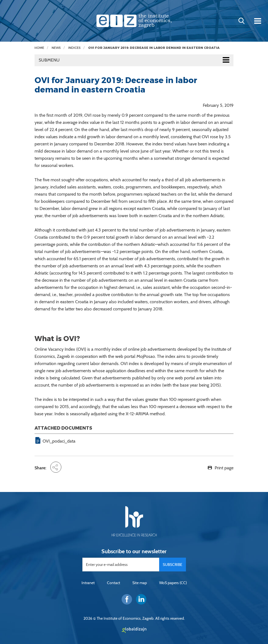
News (56, 48)
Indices (74, 48)
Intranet (88, 583)
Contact (114, 583)
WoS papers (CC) (173, 583)
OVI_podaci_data (59, 441)
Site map (140, 583)
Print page (224, 468)
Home (39, 48)
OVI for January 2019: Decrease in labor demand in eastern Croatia (154, 48)
